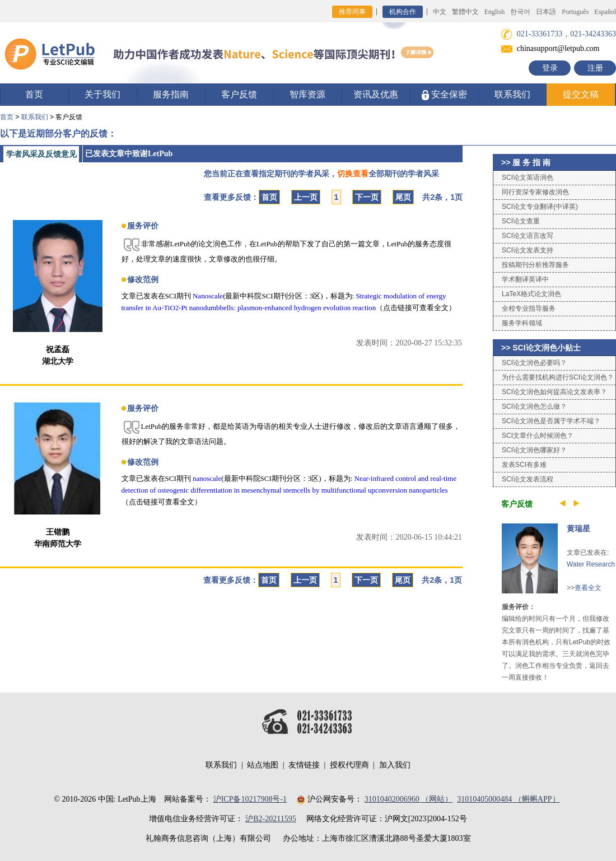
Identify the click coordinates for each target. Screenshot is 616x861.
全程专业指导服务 (529, 308)
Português (575, 12)
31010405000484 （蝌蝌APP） (508, 799)
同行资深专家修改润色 (535, 192)
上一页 (306, 197)
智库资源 (307, 94)
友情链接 (304, 765)
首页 (34, 94)
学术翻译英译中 (525, 279)
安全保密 (444, 95)
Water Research (591, 564)
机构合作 (403, 12)
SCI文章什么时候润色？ (538, 436)
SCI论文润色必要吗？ (534, 363)
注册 (595, 68)
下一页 (367, 197)
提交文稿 (581, 94)
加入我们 (395, 765)
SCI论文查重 (521, 221)
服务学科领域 (522, 323)
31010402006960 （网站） (409, 799)
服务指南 (171, 94)
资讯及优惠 (376, 94)
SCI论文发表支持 (528, 250)
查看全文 (588, 588)
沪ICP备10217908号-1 (250, 799)
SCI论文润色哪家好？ (534, 450)
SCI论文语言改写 (528, 236)
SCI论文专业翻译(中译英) (540, 207)
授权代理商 (349, 765)
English (495, 12)
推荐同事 (352, 12)
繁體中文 (465, 12)
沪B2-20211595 (270, 819)
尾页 (403, 197)
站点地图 (263, 765)
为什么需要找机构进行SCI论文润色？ (558, 377)
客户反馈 (239, 94)
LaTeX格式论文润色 (531, 294)
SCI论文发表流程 (528, 479)
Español (605, 12)
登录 (550, 68)
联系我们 (512, 94)
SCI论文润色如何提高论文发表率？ (554, 392)
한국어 (520, 12)
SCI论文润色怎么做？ (534, 406)
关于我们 (102, 94)
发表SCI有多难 (524, 465)
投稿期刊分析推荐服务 (535, 265)
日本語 (546, 12)
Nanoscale (208, 296)
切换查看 (353, 174)
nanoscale (207, 478)
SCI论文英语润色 (528, 177)
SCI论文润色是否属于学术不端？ (551, 421)
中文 (440, 12)
